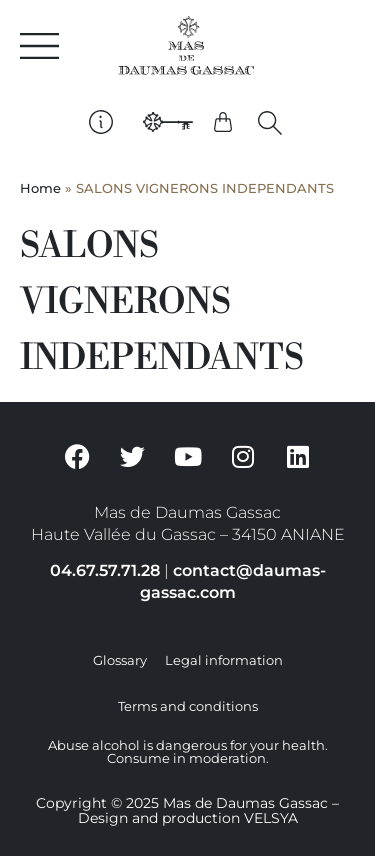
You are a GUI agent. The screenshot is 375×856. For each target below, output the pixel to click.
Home (40, 188)
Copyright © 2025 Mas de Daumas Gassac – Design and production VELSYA (187, 810)
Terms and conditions (188, 706)
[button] (269, 123)
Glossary (120, 660)
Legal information (224, 660)
